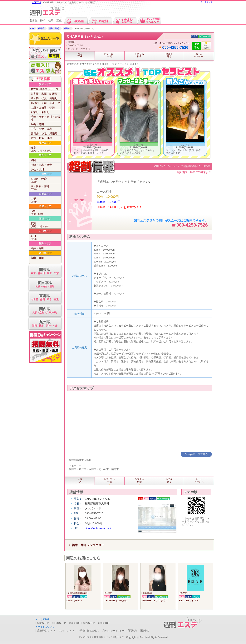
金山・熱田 (37, 124)
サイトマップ (207, 2)
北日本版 (45, 284)
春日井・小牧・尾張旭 (44, 133)
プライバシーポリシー (113, 631)
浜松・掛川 (37, 169)
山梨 (46, 200)
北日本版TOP (59, 623)
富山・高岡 (37, 258)
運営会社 (144, 631)
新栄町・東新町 (40, 112)
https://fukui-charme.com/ (98, 528)
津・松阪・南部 (46, 188)
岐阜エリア (45, 143)
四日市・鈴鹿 (46, 180)
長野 (46, 212)
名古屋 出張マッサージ (44, 89)
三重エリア (45, 174)
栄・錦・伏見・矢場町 (44, 98)
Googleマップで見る (196, 454)
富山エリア (45, 253)
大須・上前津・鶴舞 (43, 108)
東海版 (45, 298)
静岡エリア (45, 155)
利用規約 (132, 631)
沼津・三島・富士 (41, 165)
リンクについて (67, 631)
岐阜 (46, 149)
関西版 (45, 311)
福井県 (41, 28)
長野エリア (45, 206)
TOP (32, 28)
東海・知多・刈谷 (41, 138)
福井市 (67, 28)
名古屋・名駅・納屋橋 (44, 94)
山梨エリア (45, 194)
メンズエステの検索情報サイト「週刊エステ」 (102, 637)
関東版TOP (43, 623)
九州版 (45, 324)
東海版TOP (75, 623)
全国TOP (36, 2)
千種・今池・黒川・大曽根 (45, 118)
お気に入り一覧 (48, 38)
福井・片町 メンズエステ (88, 545)
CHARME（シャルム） (86, 36)
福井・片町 (54, 28)
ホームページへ (199, 55)
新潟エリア (45, 219)
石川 (46, 237)
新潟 (46, 225)
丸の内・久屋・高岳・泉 (45, 103)
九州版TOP (104, 623)
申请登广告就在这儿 (88, 631)
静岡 (33, 160)
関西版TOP (89, 623)
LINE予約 (197, 46)
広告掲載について (47, 631)
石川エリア (45, 231)
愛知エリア (45, 84)
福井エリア (45, 244)
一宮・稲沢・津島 (41, 129)
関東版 (45, 271)
